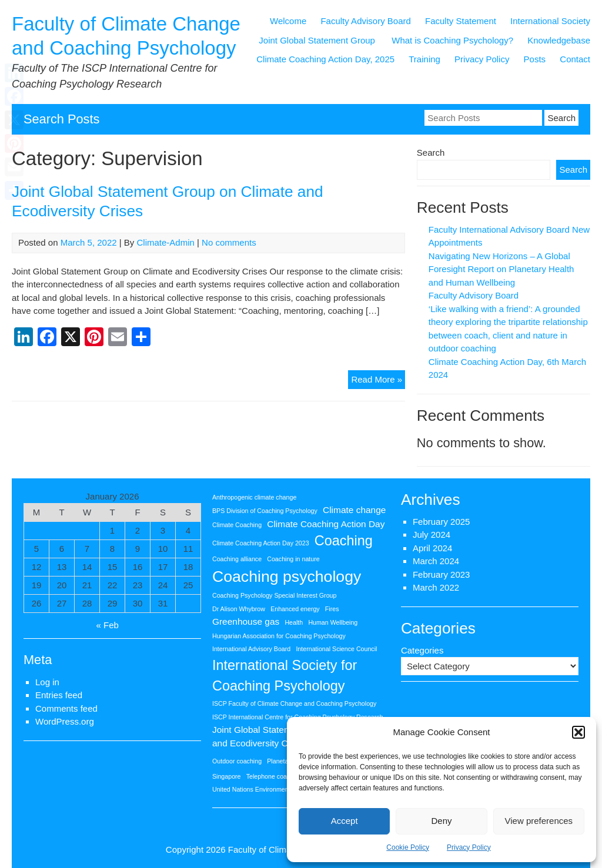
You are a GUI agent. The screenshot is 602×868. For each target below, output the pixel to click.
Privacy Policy (469, 847)
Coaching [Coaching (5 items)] (344, 541)
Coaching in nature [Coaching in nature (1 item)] (293, 559)
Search (431, 153)
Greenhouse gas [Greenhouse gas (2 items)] (246, 621)
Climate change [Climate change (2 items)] (354, 510)
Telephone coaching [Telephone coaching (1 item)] (274, 776)
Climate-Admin (166, 242)
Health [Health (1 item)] (294, 622)
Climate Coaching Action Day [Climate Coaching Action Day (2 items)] (326, 524)
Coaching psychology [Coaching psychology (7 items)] (287, 577)
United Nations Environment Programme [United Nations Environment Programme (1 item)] (268, 789)
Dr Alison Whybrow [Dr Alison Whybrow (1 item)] (239, 609)
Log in (47, 682)
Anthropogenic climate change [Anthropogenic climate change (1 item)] (254, 497)
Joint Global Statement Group (318, 40)
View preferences (539, 821)
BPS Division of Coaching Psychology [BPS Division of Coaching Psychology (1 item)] (265, 511)
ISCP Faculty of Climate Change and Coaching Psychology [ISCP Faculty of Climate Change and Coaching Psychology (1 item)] (294, 703)
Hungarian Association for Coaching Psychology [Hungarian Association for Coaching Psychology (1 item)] (279, 636)
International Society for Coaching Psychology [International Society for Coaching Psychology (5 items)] (285, 676)
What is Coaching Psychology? (452, 40)
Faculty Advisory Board (365, 21)
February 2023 (442, 574)
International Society (550, 21)
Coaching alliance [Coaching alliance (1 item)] (237, 559)
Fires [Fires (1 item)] (332, 609)
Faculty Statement (461, 21)
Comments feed (66, 708)
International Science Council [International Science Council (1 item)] (336, 649)
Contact (575, 59)
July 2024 (432, 534)
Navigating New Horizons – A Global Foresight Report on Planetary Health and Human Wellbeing (501, 269)
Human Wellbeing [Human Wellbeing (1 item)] (333, 622)
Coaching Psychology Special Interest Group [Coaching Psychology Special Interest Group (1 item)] (274, 595)
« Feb (108, 625)
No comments (229, 242)
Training (424, 59)
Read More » (378, 381)
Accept (345, 821)
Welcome (288, 21)
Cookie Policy (408, 847)
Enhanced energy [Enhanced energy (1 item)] (295, 609)
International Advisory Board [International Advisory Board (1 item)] (251, 649)
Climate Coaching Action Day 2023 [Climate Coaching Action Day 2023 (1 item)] (261, 543)
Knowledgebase (559, 40)
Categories (422, 650)
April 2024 (433, 548)
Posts (535, 59)
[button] (578, 732)
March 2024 (436, 561)
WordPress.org (65, 721)
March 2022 (436, 587)
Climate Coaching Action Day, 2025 (325, 59)
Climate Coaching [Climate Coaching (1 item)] (237, 525)
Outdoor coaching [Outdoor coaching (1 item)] (237, 761)
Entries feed (59, 695)
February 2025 (442, 522)
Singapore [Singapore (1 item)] (227, 776)
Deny (441, 821)
